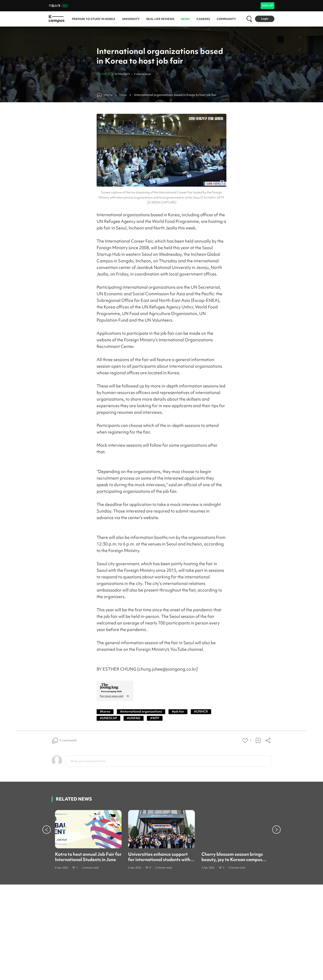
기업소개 (59, 6)
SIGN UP (267, 5)
